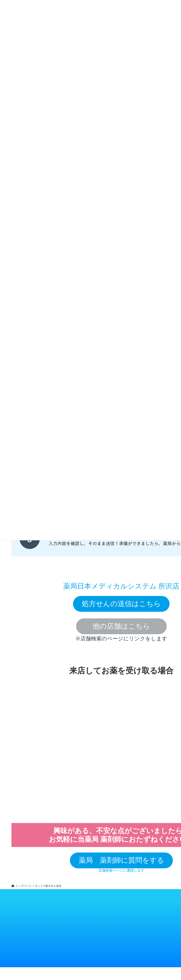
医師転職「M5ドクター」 (150, 927)
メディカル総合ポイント (82, 956)
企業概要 (77, 916)
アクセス (76, 925)
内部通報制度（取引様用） (106, 925)
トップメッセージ (79, 921)
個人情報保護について (104, 921)
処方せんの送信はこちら (121, 604)
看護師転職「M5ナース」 (150, 932)
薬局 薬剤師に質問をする (121, 860)
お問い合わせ (79, 930)
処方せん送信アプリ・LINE (83, 952)
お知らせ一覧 (101, 916)
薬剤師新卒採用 (124, 916)
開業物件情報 (146, 923)
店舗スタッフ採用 (125, 925)
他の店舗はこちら (121, 626)
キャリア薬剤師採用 (126, 921)
